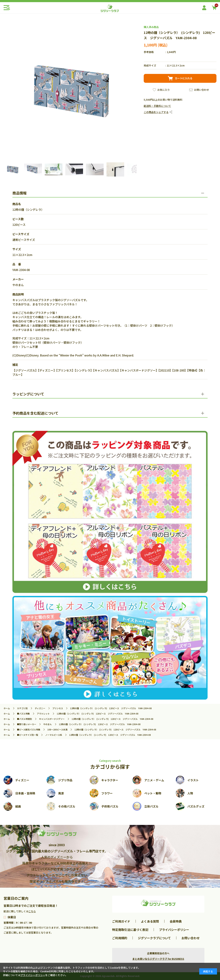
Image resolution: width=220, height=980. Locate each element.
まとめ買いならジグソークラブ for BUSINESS (158, 959)
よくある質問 (150, 921)
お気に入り (164, 90)
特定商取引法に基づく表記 (130, 930)
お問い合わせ (202, 90)
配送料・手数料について (157, 106)
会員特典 (176, 921)
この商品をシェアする (156, 112)
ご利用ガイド (121, 921)
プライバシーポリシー (174, 930)
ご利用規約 (120, 938)
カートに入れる (184, 78)
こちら (32, 911)
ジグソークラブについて (154, 938)
